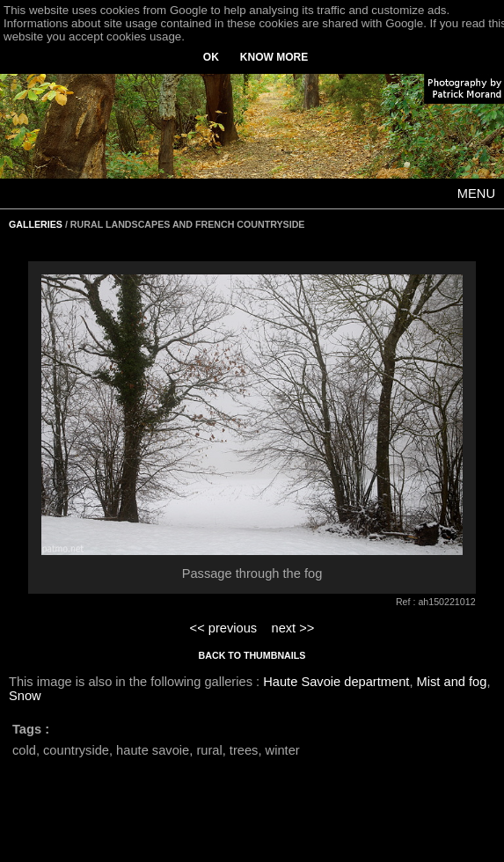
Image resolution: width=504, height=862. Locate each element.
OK (211, 57)
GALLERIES (36, 224)
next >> (292, 628)
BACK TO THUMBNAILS (252, 655)
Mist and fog (452, 682)
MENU (476, 194)
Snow (25, 696)
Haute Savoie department (336, 682)
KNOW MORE (274, 57)
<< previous (224, 628)
